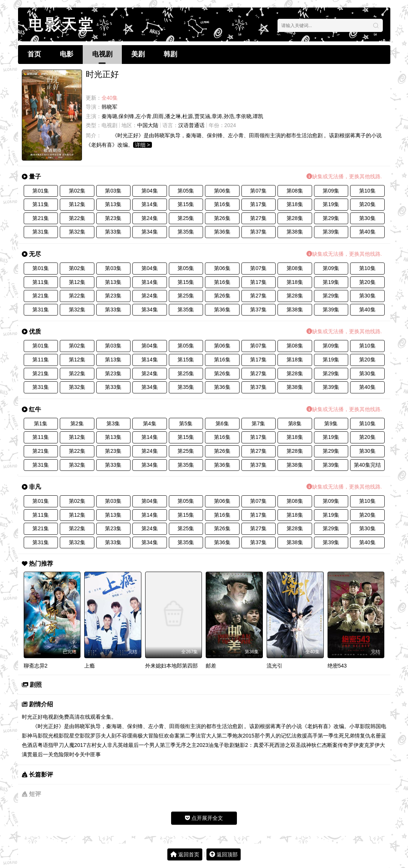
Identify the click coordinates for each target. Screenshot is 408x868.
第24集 (150, 218)
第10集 (367, 191)
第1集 (41, 423)
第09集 (331, 191)
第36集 (222, 232)
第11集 (41, 204)
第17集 (258, 204)
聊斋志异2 (36, 666)
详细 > (143, 145)
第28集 (295, 218)
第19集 (331, 204)
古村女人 (97, 745)
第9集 (331, 423)
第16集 (222, 204)
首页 (34, 54)
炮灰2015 (243, 736)
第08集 (295, 191)
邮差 (211, 666)
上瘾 (89, 666)
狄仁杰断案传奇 (330, 745)
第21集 (41, 218)
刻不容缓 (122, 736)
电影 (67, 54)
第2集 (77, 423)
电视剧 (102, 54)
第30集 (367, 218)
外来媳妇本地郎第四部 (171, 666)
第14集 (150, 204)
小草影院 (360, 726)
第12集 (77, 204)
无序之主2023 (192, 745)
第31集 (41, 232)
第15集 (186, 204)
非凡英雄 (118, 745)
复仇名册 (370, 736)
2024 (230, 125)
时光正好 (32, 717)
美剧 (138, 54)
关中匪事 (90, 754)
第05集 (186, 191)
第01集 (41, 191)
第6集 (222, 423)
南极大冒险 (146, 736)
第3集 (113, 423)
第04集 (150, 191)
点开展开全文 (204, 818)
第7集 (258, 423)
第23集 (113, 218)
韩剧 (170, 54)
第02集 (77, 191)
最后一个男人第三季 (152, 745)
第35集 (186, 232)
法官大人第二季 (214, 736)
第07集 (258, 191)
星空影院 (80, 736)
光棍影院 (59, 736)
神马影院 (38, 736)
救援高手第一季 (315, 736)
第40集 (367, 232)
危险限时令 (67, 754)
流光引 (275, 666)
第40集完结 (367, 465)
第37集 (258, 232)
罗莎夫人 (101, 736)
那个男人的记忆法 (276, 736)
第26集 (222, 218)
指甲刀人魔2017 (67, 745)
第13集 (113, 204)
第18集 (295, 204)
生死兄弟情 (347, 736)
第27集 (258, 218)
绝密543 (337, 666)
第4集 (150, 423)
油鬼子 (216, 745)
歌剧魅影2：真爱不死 (249, 745)
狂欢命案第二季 (177, 736)
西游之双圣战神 (293, 745)
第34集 (150, 232)
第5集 (186, 423)
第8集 (295, 423)
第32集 (77, 232)
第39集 (331, 232)
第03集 (113, 191)
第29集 (331, 218)
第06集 (222, 191)
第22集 (77, 218)
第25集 (186, 218)
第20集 (367, 204)
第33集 (113, 232)
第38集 (295, 232)
